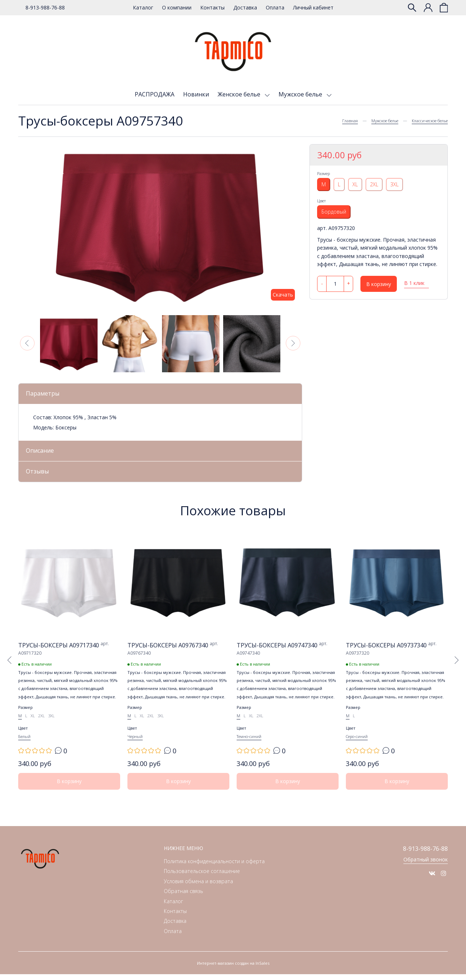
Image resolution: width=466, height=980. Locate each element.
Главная (350, 121)
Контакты (212, 7)
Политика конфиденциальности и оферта (214, 867)
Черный (135, 742)
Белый (24, 742)
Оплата (275, 7)
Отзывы (39, 475)
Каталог (143, 7)
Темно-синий (249, 742)
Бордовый (334, 212)
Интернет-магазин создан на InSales (233, 969)
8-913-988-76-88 (45, 7)
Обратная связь (183, 897)
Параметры (45, 394)
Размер (323, 173)
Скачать (283, 295)
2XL (374, 184)
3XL (394, 184)
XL (355, 184)
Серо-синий (357, 742)
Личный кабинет (313, 7)
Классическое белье (430, 121)
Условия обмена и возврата (198, 887)
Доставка (245, 7)
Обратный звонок (426, 866)
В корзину (379, 284)
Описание (42, 452)
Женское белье (240, 94)
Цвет (321, 201)
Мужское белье (301, 94)
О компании (177, 7)
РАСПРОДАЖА (155, 94)
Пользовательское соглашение (202, 877)
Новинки (196, 94)
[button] (27, 343)
